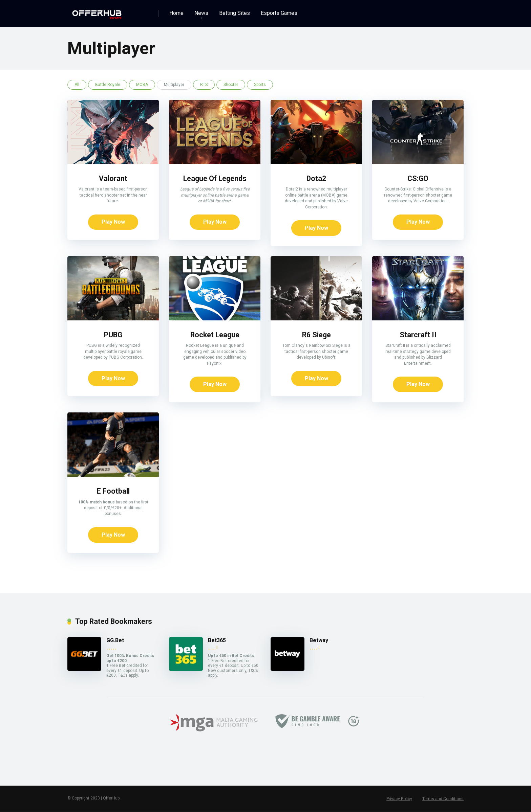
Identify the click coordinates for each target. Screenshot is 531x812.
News (201, 13)
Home (176, 13)
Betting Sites (235, 13)
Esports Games (279, 13)
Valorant (113, 178)
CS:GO (418, 178)
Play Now (113, 222)
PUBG (113, 335)
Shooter (231, 85)
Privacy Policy (399, 799)
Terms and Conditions (443, 799)
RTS (204, 85)
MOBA (142, 85)
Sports (260, 85)
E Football (113, 491)
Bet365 (217, 641)
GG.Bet (115, 641)
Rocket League (215, 335)
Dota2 (316, 178)
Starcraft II (418, 335)
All (77, 85)
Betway (319, 641)
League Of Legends (215, 178)
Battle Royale (108, 85)
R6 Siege (316, 335)
